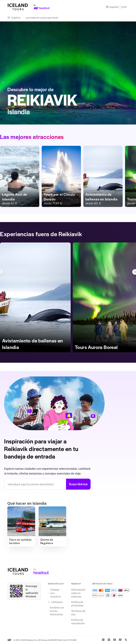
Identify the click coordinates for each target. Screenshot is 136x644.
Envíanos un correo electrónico (57, 610)
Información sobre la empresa (78, 592)
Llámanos (57, 601)
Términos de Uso (78, 612)
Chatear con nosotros (55, 592)
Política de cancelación (78, 621)
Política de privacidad (77, 603)
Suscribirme (78, 484)
